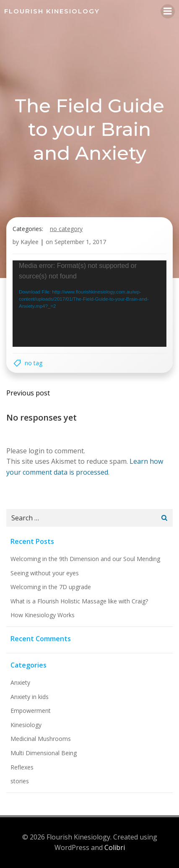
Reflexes (22, 767)
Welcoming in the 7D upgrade (51, 587)
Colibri (115, 847)
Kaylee (30, 242)
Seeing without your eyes (45, 573)
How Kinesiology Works (43, 615)
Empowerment (31, 711)
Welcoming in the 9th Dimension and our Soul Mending (85, 559)
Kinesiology (26, 725)
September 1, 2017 (80, 242)
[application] (89, 304)
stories (20, 781)
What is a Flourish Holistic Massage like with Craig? (79, 601)
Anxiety (20, 682)
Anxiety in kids (30, 697)
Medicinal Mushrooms (41, 739)
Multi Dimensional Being (44, 753)
